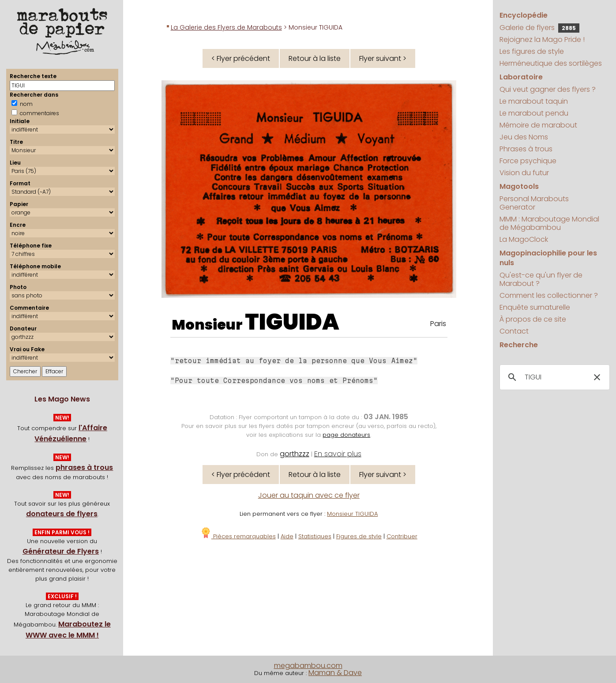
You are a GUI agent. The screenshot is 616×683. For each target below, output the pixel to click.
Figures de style (359, 536)
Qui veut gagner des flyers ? (548, 89)
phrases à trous (84, 467)
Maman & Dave (335, 673)
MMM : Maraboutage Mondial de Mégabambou (549, 223)
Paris (438, 324)
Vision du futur (524, 173)
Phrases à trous (526, 149)
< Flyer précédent (241, 58)
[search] (554, 377)
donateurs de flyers (62, 514)
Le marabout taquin (534, 101)
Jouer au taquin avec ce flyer (309, 495)
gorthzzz (295, 454)
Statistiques (315, 536)
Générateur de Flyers (61, 551)
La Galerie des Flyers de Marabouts (226, 27)
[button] (597, 377)
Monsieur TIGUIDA (352, 514)
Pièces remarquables (238, 536)
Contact (514, 331)
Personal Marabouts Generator (534, 203)
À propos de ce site (533, 319)
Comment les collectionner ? (549, 295)
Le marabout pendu (534, 113)
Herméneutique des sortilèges (551, 63)
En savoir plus (338, 454)
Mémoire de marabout (538, 125)
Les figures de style (532, 51)
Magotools (519, 186)
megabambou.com (308, 666)
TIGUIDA (292, 322)
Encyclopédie (524, 15)
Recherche (519, 345)
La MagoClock (524, 239)
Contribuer (402, 536)
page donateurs (346, 435)
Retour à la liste (315, 58)
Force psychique (528, 161)
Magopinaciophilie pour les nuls (548, 258)
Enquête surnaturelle (535, 307)
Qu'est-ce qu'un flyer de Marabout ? (541, 279)
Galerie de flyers (539, 28)
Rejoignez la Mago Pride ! (542, 39)
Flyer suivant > (383, 58)
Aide (287, 536)
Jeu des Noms (524, 137)
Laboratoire (521, 77)
